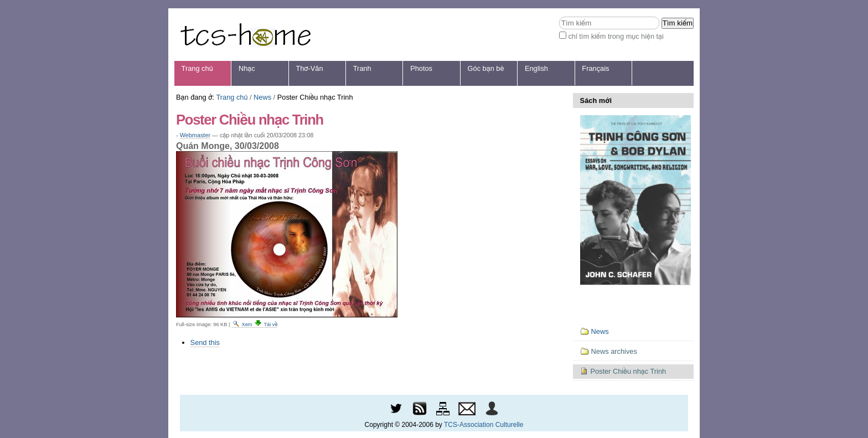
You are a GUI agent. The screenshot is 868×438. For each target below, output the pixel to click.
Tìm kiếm (559, 16)
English (536, 68)
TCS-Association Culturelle (484, 425)
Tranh (362, 68)
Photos (421, 68)
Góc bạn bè (486, 68)
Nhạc (247, 68)
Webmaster (195, 135)
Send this (205, 342)
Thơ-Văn (309, 68)
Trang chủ (197, 68)
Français (595, 68)
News (262, 97)
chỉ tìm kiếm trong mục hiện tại (616, 36)
